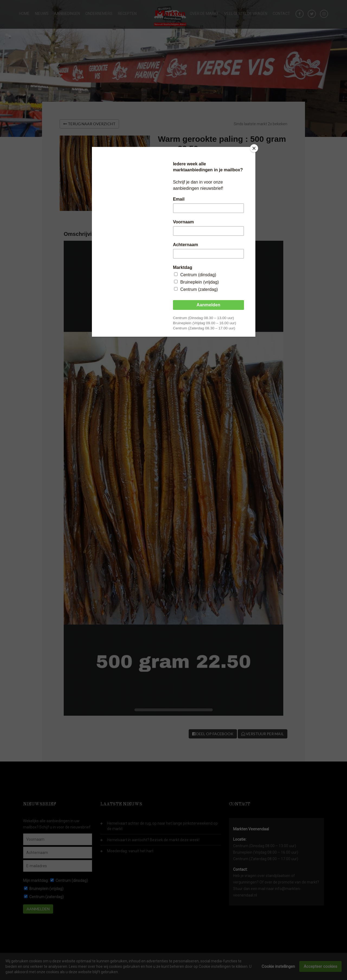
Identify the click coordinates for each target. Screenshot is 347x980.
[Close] (254, 148)
